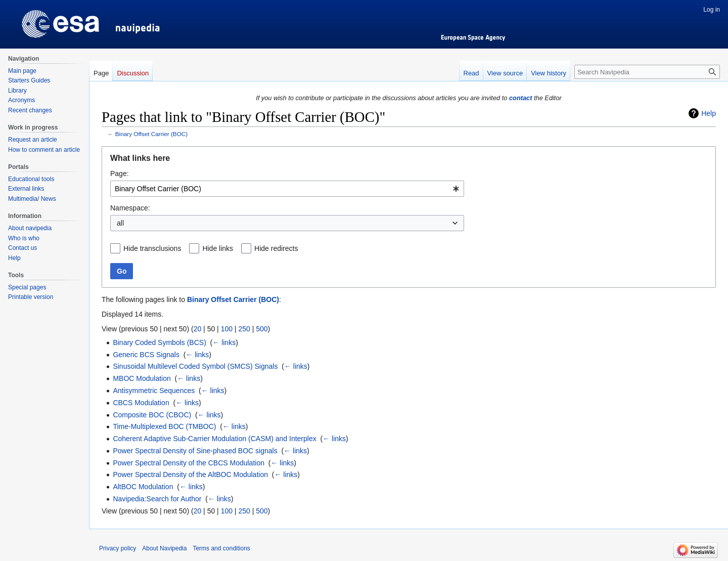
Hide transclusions (152, 248)
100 (227, 329)
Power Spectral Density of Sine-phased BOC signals (195, 451)
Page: (120, 174)
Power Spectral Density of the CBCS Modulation (189, 463)
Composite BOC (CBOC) (152, 415)
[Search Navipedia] (647, 72)
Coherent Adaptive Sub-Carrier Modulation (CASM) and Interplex (214, 439)
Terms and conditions (221, 548)
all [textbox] (120, 223)
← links (224, 342)
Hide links (218, 248)
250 (244, 329)
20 (198, 329)
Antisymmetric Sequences (154, 391)
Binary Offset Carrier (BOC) (151, 134)
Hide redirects (276, 248)
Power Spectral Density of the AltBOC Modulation (190, 474)
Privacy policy (118, 548)
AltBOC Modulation (143, 487)
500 (262, 329)
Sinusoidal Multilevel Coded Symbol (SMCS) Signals (195, 366)
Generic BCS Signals (146, 355)
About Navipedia (164, 548)
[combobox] (287, 189)
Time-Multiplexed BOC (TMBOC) (164, 426)
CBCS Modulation (141, 403)
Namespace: (130, 208)
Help (709, 113)
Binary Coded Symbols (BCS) (159, 342)
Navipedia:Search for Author (157, 499)
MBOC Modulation (142, 378)
